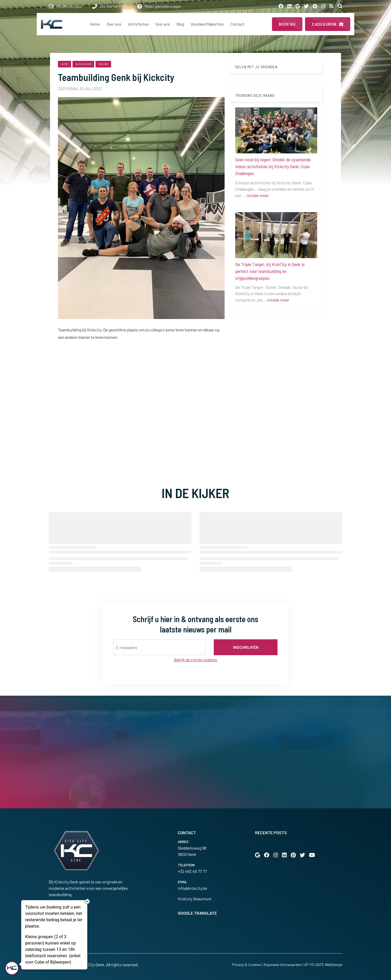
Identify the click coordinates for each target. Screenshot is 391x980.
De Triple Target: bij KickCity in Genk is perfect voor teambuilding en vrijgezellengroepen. (270, 271)
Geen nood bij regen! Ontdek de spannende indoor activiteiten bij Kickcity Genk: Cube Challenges (273, 166)
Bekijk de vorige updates (195, 660)
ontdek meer (258, 195)
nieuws (103, 64)
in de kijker (83, 64)
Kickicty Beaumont (195, 899)
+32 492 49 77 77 (192, 871)
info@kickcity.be (192, 888)
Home (65, 64)
